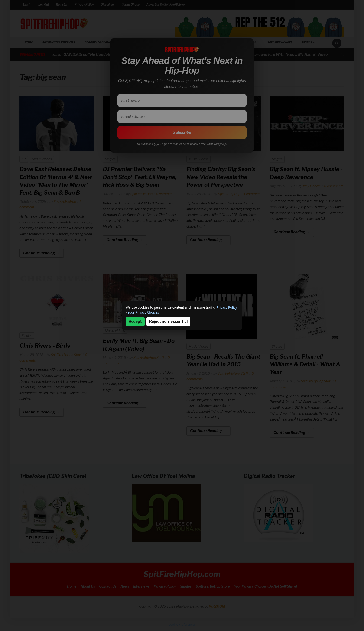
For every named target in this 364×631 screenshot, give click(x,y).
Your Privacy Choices (143, 312)
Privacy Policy (227, 307)
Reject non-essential (168, 322)
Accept (135, 322)
